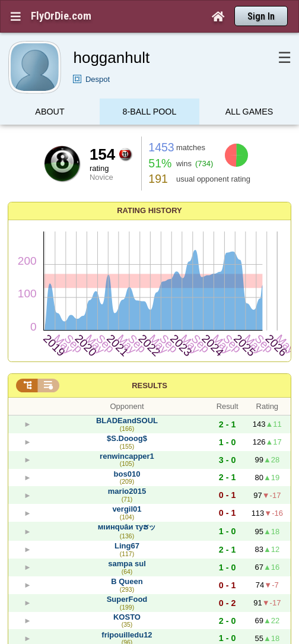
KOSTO (127, 617)
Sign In (261, 16)
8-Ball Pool (150, 115)
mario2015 (127, 491)
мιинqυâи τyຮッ (127, 527)
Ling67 (127, 546)
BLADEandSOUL (127, 421)
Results (149, 386)
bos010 (127, 474)
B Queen (127, 581)
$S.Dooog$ (127, 438)
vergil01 (127, 509)
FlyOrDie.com (61, 16)
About (50, 115)
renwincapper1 (127, 456)
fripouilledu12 (127, 635)
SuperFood (127, 599)
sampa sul (127, 564)
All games (249, 115)
